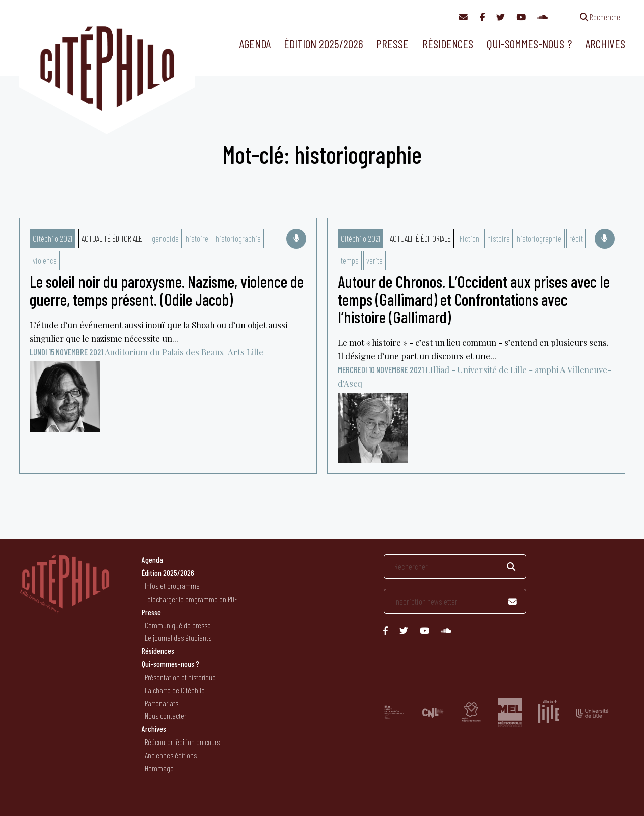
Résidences (448, 44)
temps (350, 260)
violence (45, 260)
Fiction (470, 238)
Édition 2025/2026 (324, 44)
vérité (375, 260)
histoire (197, 238)
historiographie (238, 238)
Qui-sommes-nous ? (529, 44)
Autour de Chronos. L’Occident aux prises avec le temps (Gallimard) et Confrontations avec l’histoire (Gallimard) (474, 299)
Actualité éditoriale (112, 238)
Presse (392, 44)
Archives (605, 44)
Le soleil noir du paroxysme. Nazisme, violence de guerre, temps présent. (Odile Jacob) (167, 290)
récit (576, 238)
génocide (165, 238)
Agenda (255, 44)
